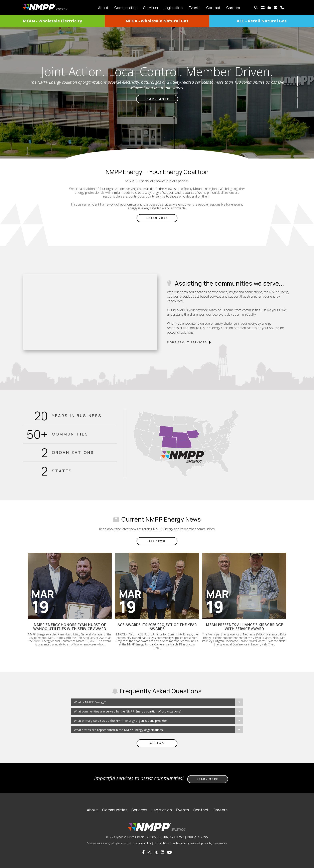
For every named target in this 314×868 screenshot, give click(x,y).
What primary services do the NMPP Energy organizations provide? (121, 720)
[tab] (157, 702)
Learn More (157, 218)
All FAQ (157, 743)
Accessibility (162, 843)
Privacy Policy (143, 843)
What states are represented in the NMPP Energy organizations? (119, 730)
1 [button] (297, 81)
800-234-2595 (198, 837)
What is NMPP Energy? (90, 702)
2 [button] (297, 92)
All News (157, 541)
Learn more (157, 99)
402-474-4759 (173, 837)
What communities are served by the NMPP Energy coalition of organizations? (128, 711)
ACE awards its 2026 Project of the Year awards (157, 627)
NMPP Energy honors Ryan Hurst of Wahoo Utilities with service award (70, 627)
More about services (187, 342)
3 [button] (297, 103)
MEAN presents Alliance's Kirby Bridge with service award (244, 627)
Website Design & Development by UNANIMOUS (200, 843)
